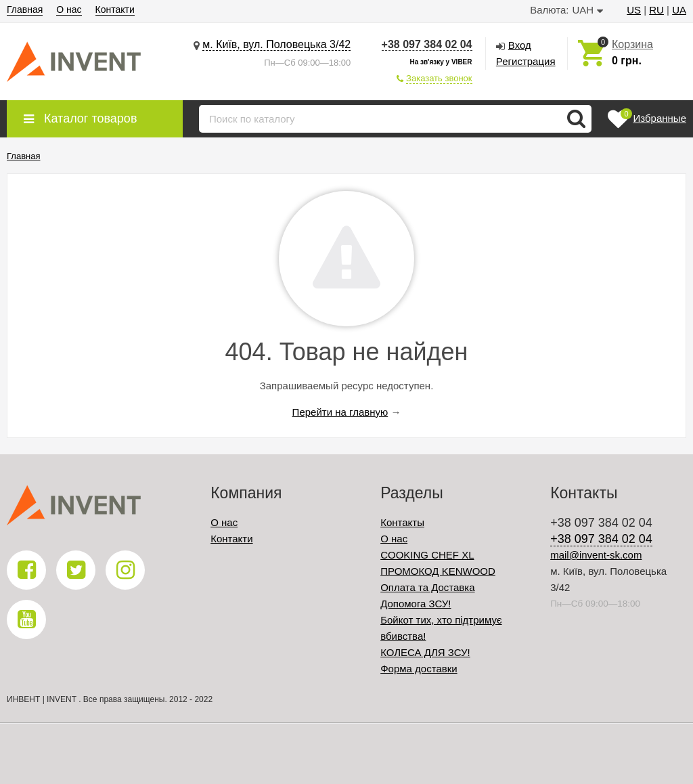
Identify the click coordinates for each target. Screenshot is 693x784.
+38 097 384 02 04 (427, 44)
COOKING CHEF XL (427, 555)
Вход (520, 45)
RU (656, 10)
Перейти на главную (340, 412)
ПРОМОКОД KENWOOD (438, 571)
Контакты (402, 522)
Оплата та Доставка (427, 587)
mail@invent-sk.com (596, 555)
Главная (25, 9)
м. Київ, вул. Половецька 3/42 (276, 44)
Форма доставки (419, 669)
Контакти (115, 9)
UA (679, 10)
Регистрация (526, 61)
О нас (69, 9)
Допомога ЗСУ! (416, 604)
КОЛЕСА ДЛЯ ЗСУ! (425, 652)
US (634, 10)
